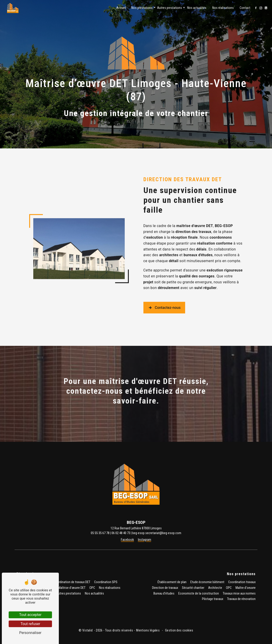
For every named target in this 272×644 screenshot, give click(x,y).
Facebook (127, 540)
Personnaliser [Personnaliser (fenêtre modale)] (30, 633)
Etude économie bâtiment (207, 582)
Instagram (145, 540)
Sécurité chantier (193, 588)
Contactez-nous (164, 293)
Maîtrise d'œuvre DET (72, 588)
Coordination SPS (106, 582)
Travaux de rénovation (241, 599)
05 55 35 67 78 (100, 533)
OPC (92, 588)
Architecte (215, 588)
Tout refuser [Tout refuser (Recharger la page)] (30, 624)
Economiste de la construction (199, 594)
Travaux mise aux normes (239, 594)
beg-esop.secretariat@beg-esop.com (157, 533)
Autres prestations (170, 8)
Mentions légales (148, 630)
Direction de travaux (165, 588)
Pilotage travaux (213, 599)
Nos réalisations (223, 8)
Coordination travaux (242, 582)
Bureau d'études (164, 594)
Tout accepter (30, 615)
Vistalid (88, 630)
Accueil (121, 8)
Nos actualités (197, 8)
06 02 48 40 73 (121, 533)
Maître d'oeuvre (246, 588)
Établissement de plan (172, 582)
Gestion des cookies (179, 630)
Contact (245, 8)
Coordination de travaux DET (72, 582)
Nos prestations (142, 8)
